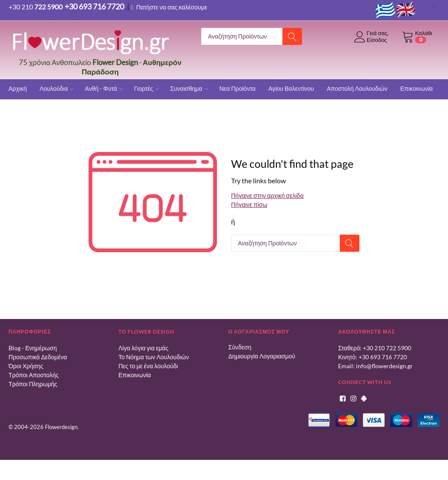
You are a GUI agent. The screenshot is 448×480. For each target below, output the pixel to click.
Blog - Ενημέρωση (33, 348)
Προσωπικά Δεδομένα (38, 357)
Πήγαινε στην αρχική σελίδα (267, 195)
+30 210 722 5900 (387, 348)
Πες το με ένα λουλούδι (148, 366)
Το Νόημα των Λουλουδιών (154, 357)
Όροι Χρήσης (26, 366)
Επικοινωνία (135, 375)
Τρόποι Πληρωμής (33, 384)
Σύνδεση (240, 347)
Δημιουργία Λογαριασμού (262, 356)
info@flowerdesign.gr (384, 366)
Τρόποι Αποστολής (34, 375)
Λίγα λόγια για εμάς (144, 348)
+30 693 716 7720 (383, 357)
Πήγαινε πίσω (249, 204)
